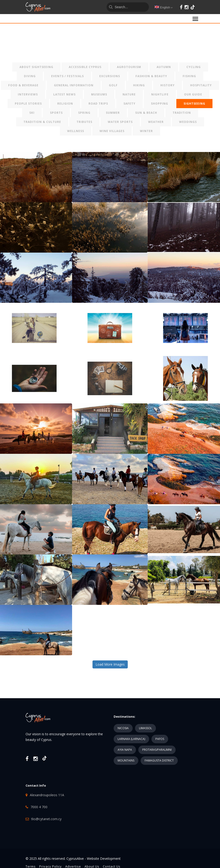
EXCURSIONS (110, 76)
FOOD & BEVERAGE (23, 85)
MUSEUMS (99, 94)
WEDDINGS (188, 122)
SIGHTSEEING (194, 104)
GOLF (113, 85)
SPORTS (56, 113)
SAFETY (129, 104)
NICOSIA (123, 728)
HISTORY (168, 85)
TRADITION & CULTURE (42, 122)
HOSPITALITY (201, 85)
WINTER (146, 131)
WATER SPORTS (120, 122)
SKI (32, 113)
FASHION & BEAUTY (151, 76)
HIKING (139, 85)
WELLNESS (76, 131)
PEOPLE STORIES (28, 104)
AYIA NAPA (125, 750)
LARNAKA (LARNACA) (131, 739)
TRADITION (182, 113)
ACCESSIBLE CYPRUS (85, 67)
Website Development (104, 859)
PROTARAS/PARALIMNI (157, 750)
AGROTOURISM (129, 67)
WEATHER (156, 122)
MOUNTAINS (126, 760)
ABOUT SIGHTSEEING (36, 67)
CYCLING (194, 67)
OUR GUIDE (193, 94)
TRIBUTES (84, 122)
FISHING (189, 76)
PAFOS (160, 739)
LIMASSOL (145, 728)
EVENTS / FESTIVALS (68, 76)
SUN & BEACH (146, 113)
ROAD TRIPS (98, 104)
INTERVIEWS (28, 94)
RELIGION (65, 104)
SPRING (84, 113)
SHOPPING (160, 104)
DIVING (30, 76)
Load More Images (110, 664)
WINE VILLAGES (112, 131)
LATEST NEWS (64, 94)
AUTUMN (164, 67)
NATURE (129, 94)
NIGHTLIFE (160, 94)
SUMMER (113, 113)
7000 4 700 (39, 807)
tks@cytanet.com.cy (46, 819)
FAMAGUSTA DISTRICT (159, 760)
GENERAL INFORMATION (74, 85)
